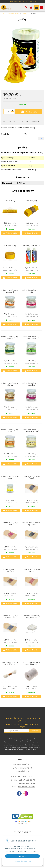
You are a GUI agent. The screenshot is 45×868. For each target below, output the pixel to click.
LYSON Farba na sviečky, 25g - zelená (31, 524)
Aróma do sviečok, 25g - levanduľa (31, 384)
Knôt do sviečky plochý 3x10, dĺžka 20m (10, 663)
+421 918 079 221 (31, 2)
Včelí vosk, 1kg (31, 201)
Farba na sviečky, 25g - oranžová (10, 570)
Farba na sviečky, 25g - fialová (31, 477)
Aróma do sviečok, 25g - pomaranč (10, 291)
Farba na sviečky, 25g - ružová (10, 524)
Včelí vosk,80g (10, 201)
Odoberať (35, 731)
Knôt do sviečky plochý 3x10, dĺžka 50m (31, 663)
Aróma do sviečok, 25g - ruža (31, 291)
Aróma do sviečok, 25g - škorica (10, 384)
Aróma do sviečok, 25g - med (10, 431)
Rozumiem (23, 856)
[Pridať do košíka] (28, 111)
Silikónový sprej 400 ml (31, 245)
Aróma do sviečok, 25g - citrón (10, 477)
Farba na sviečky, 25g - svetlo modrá (10, 617)
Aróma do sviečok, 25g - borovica (10, 338)
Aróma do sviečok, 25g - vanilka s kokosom (31, 431)
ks (9, 112)
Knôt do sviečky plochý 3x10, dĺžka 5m (31, 617)
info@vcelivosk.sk (15, 2)
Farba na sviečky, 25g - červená (31, 570)
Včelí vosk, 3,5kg (10, 245)
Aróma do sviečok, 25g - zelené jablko (31, 338)
